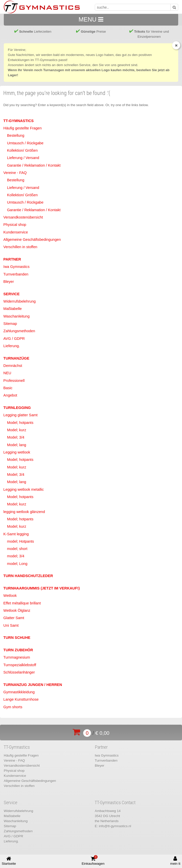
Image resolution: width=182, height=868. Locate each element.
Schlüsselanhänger (19, 672)
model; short (17, 549)
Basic (8, 388)
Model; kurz (17, 430)
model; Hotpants (21, 541)
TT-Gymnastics (18, 121)
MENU (91, 19)
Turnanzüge (16, 358)
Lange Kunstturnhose (21, 699)
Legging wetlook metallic (24, 489)
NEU (7, 373)
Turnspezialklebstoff (20, 665)
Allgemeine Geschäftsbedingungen (32, 240)
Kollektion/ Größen (22, 150)
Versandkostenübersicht (23, 217)
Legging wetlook (17, 452)
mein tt (175, 861)
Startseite (9, 861)
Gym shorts (13, 707)
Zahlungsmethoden (19, 331)
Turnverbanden (16, 274)
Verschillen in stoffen (20, 247)
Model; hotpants (20, 423)
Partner (12, 259)
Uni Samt (11, 625)
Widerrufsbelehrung (19, 301)
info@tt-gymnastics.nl (115, 826)
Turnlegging (17, 408)
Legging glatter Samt (20, 415)
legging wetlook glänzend (24, 512)
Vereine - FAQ (15, 173)
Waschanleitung (16, 316)
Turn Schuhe (17, 638)
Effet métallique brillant (22, 603)
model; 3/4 (16, 556)
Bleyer (9, 282)
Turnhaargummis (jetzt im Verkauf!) (41, 588)
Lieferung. (12, 346)
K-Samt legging (16, 534)
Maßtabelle (13, 309)
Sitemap (10, 324)
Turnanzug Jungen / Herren (33, 685)
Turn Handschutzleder (28, 576)
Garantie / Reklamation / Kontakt (34, 165)
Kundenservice (16, 232)
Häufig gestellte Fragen (22, 128)
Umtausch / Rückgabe (25, 143)
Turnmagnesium (17, 657)
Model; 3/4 (16, 437)
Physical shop (15, 225)
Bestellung (16, 135)
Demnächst (13, 366)
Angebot (10, 395)
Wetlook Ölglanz (17, 610)
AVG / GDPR (14, 339)
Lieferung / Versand (23, 158)
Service (11, 294)
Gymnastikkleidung (19, 692)
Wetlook (10, 596)
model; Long (17, 564)
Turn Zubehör (18, 650)
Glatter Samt (14, 618)
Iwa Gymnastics (16, 267)
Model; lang (17, 445)
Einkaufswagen (93, 860)
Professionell (14, 381)
